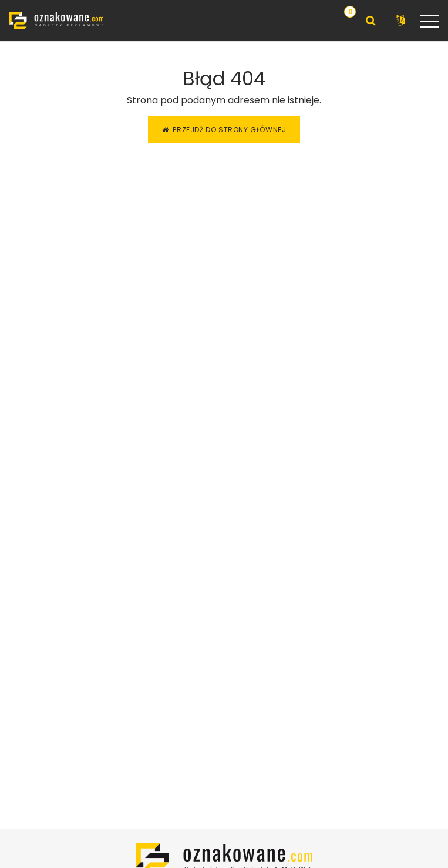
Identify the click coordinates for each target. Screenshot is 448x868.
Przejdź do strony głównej (224, 130)
